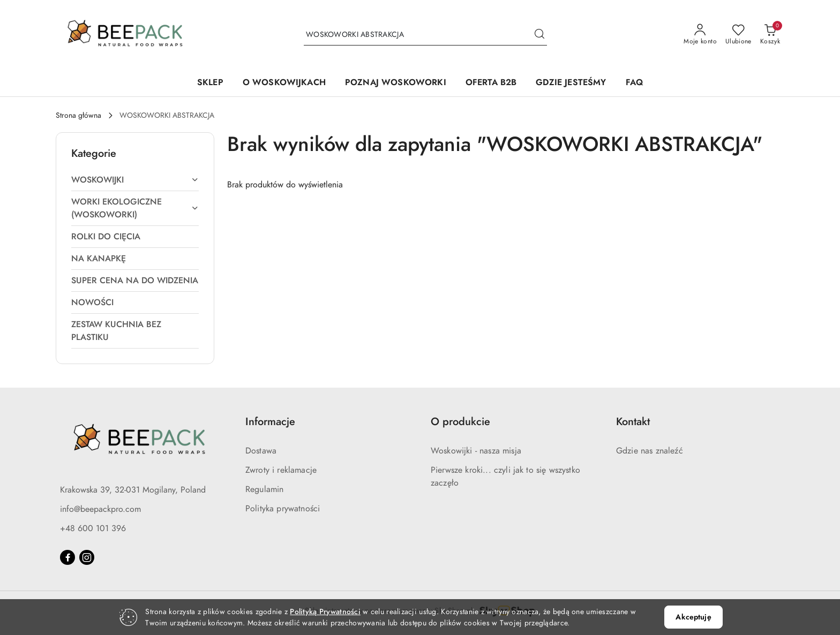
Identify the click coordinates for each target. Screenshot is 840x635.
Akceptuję (693, 617)
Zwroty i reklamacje (281, 470)
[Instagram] (87, 557)
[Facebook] (67, 557)
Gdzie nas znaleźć (650, 451)
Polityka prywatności (283, 509)
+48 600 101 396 (93, 528)
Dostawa (261, 451)
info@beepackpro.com (100, 509)
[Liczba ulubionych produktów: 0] (738, 35)
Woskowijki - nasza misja (476, 451)
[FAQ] (634, 83)
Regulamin (264, 489)
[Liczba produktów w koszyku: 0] (770, 35)
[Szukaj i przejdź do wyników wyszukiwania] (539, 35)
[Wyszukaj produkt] (425, 35)
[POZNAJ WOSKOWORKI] (396, 83)
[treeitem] (135, 180)
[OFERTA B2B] (491, 83)
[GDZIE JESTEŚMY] (571, 83)
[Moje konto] (700, 35)
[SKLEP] (210, 83)
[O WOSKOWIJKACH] (284, 83)
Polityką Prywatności (325, 612)
